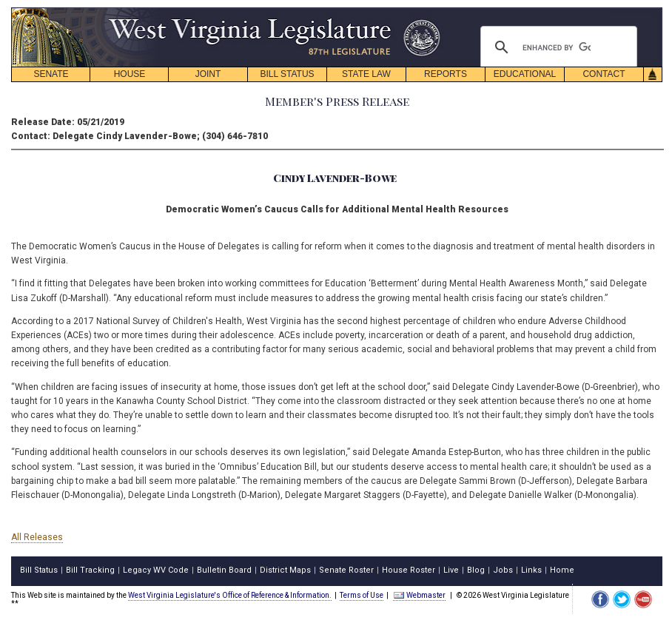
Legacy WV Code (156, 570)
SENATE (51, 74)
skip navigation (429, 11)
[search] (557, 47)
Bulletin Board (224, 570)
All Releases (37, 537)
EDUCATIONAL (525, 74)
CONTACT (604, 74)
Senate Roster (346, 570)
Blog (476, 570)
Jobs (503, 570)
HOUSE (130, 74)
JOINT (208, 74)
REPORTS (446, 74)
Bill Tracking (90, 570)
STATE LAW (366, 74)
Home (562, 570)
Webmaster (419, 595)
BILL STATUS (287, 74)
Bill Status (39, 570)
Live (451, 570)
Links (531, 570)
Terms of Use (362, 595)
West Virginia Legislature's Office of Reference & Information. (230, 595)
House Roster (409, 570)
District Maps (285, 570)
